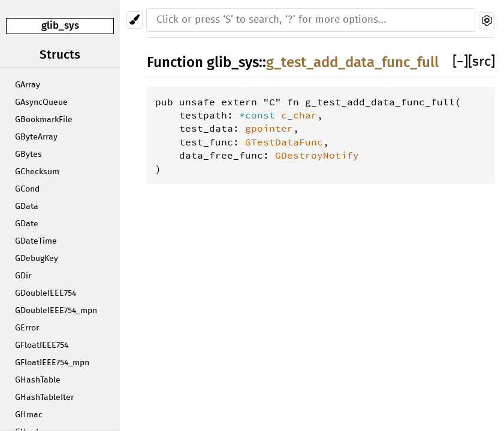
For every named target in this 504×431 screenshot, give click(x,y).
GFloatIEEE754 (42, 345)
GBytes (28, 154)
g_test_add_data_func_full (352, 62)
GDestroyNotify (317, 155)
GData (27, 207)
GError (27, 328)
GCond (27, 189)
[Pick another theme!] (135, 20)
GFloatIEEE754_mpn (52, 363)
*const (260, 115)
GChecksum (37, 172)
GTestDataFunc (284, 142)
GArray (28, 85)
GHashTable (38, 380)
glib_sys (60, 25)
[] (460, 62)
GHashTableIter (44, 397)
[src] (482, 62)
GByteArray (36, 137)
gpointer (269, 128)
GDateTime (36, 241)
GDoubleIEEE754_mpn (56, 311)
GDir (23, 276)
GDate (27, 224)
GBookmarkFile (44, 120)
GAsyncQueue (41, 102)
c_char (299, 115)
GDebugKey (37, 259)
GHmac (29, 415)
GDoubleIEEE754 (46, 293)
